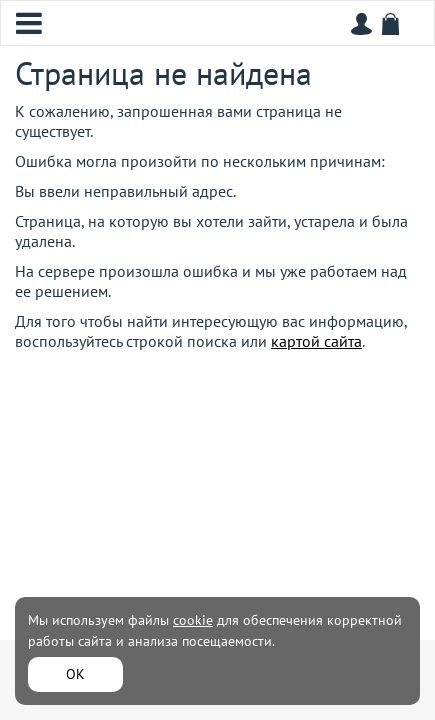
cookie (193, 620)
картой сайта (316, 341)
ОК (75, 674)
